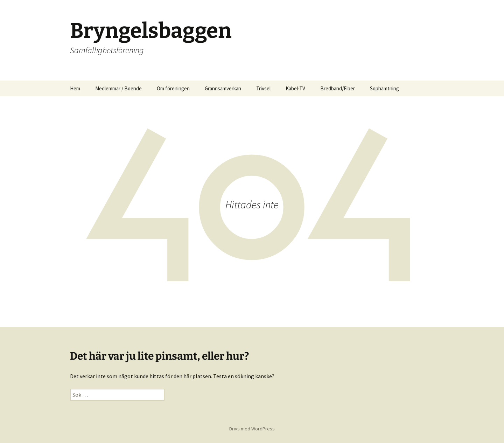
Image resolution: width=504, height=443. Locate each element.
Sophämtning (384, 88)
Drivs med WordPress (252, 429)
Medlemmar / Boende (118, 88)
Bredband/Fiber (338, 88)
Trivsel (263, 88)
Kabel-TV (295, 88)
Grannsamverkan (223, 88)
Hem (75, 88)
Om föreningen (173, 88)
